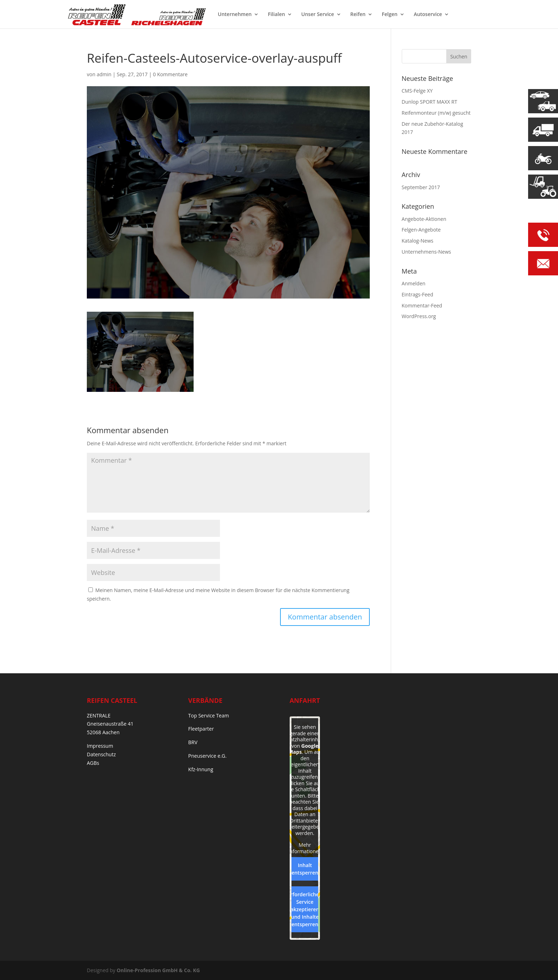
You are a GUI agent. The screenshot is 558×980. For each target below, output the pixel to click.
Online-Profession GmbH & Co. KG (158, 970)
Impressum (100, 746)
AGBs (93, 763)
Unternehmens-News (427, 252)
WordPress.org (419, 316)
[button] (16, 964)
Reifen (358, 15)
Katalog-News (418, 241)
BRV (193, 742)
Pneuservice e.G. (207, 756)
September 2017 (421, 187)
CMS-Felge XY (417, 91)
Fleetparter (201, 729)
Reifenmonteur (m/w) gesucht (436, 113)
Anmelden (414, 283)
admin (104, 74)
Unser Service (318, 15)
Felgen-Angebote (421, 230)
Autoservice (428, 15)
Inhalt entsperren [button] (305, 869)
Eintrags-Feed (418, 294)
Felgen (390, 15)
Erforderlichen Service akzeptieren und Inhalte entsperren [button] (305, 909)
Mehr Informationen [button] (305, 848)
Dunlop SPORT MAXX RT (430, 102)
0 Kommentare (170, 74)
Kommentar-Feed (422, 305)
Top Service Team (209, 715)
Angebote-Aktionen (424, 219)
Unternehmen (235, 15)
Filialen (277, 15)
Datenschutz (101, 754)
